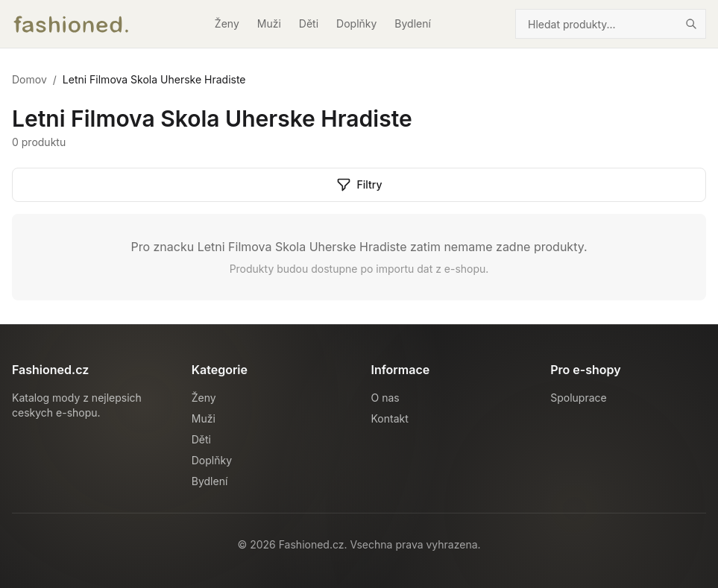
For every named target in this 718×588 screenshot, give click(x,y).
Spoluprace (578, 398)
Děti (309, 23)
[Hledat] (691, 24)
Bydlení (413, 23)
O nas (385, 398)
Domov (29, 79)
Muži (269, 23)
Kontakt (390, 418)
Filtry (359, 185)
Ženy (227, 23)
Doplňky (356, 23)
